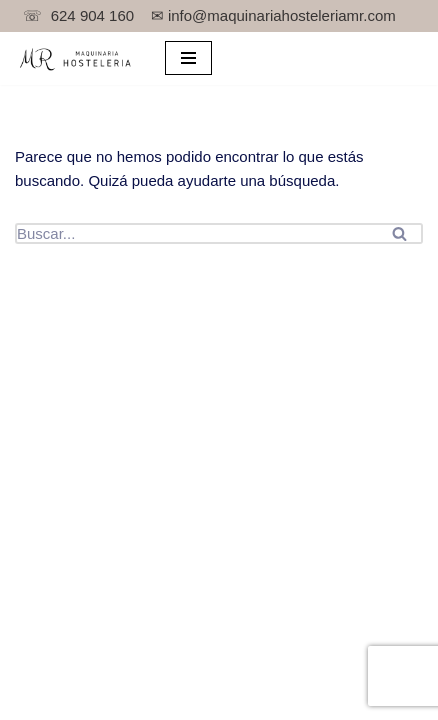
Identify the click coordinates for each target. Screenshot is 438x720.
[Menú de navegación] (188, 58)
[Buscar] (196, 233)
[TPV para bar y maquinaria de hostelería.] (75, 58)
